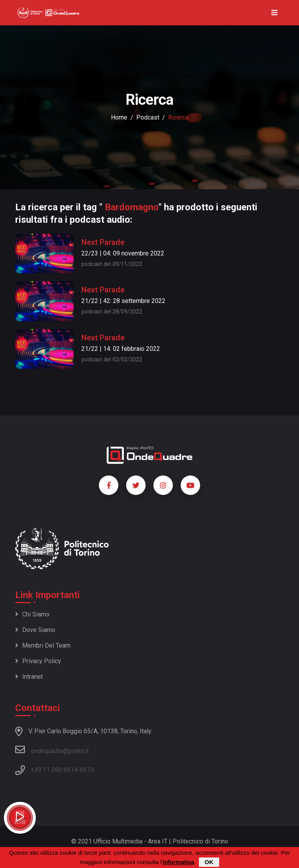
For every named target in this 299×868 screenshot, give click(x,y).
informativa (179, 862)
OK (209, 862)
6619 (87, 770)
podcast (148, 117)
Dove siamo (35, 630)
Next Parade (103, 242)
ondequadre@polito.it (52, 750)
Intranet (29, 677)
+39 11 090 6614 (54, 770)
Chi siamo (32, 614)
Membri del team (43, 645)
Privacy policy (38, 661)
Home (119, 117)
